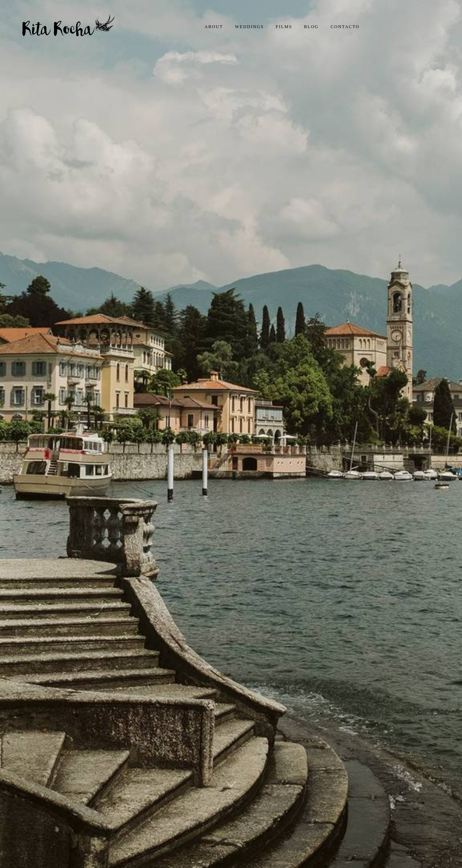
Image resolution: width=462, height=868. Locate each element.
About (214, 27)
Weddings (249, 27)
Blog (311, 27)
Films (284, 27)
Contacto (345, 27)
